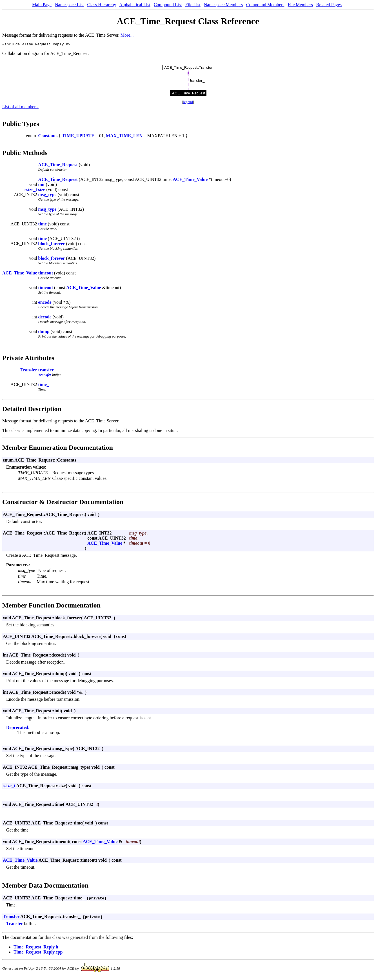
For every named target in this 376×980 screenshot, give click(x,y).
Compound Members (265, 5)
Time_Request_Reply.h (36, 948)
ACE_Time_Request (58, 166)
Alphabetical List (135, 5)
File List (193, 5)
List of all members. (20, 107)
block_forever (52, 244)
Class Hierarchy (102, 5)
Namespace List (69, 5)
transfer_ (47, 371)
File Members (300, 5)
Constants (48, 137)
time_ (44, 385)
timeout (46, 274)
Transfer (29, 371)
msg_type (47, 195)
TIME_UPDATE (78, 137)
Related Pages (329, 5)
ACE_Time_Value (190, 180)
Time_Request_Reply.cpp (38, 953)
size (42, 190)
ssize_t (31, 190)
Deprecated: (18, 728)
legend (188, 103)
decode (45, 318)
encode (45, 303)
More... (127, 35)
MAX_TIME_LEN (124, 137)
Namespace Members (223, 5)
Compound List (168, 5)
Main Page (42, 5)
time (43, 225)
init (42, 185)
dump (44, 332)
